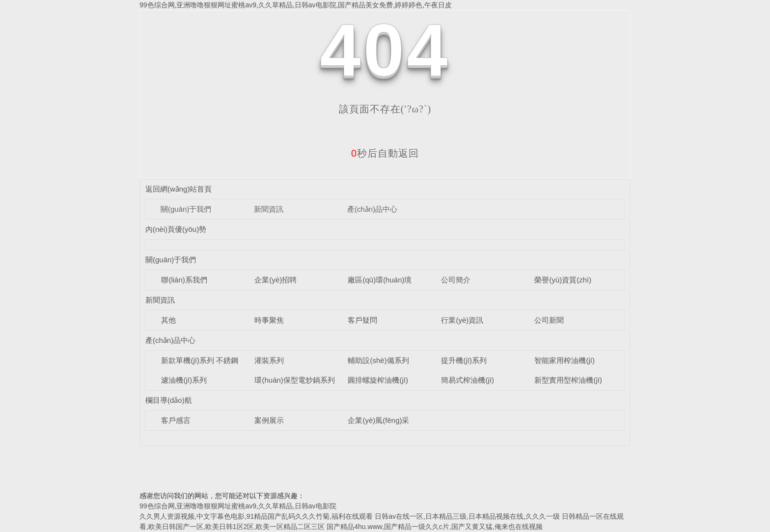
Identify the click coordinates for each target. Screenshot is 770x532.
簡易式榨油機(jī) (467, 380)
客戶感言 (176, 420)
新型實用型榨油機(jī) (568, 380)
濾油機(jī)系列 (184, 380)
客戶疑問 (362, 320)
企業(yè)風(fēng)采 (378, 420)
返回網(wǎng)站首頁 (179, 189)
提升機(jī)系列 (464, 360)
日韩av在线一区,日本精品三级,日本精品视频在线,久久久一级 (467, 516)
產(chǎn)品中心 (372, 209)
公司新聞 (549, 320)
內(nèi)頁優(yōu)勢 (176, 229)
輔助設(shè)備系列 (378, 360)
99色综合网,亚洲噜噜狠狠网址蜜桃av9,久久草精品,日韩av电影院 (238, 506)
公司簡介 (456, 280)
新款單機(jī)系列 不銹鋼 (200, 360)
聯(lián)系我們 (184, 280)
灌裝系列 (269, 360)
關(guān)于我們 (186, 209)
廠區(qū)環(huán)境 (380, 280)
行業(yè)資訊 (462, 320)
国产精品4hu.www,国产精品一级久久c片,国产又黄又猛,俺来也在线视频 (434, 527)
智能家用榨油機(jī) (564, 360)
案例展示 (269, 420)
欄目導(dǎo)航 (169, 400)
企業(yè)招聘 (275, 280)
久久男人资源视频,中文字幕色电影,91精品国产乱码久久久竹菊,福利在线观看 (256, 516)
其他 (168, 320)
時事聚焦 (269, 320)
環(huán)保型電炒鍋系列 (294, 380)
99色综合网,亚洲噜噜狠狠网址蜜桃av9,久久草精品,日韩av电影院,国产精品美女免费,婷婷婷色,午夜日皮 (296, 5)
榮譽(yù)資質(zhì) (563, 280)
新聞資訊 (269, 209)
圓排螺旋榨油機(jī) (378, 380)
